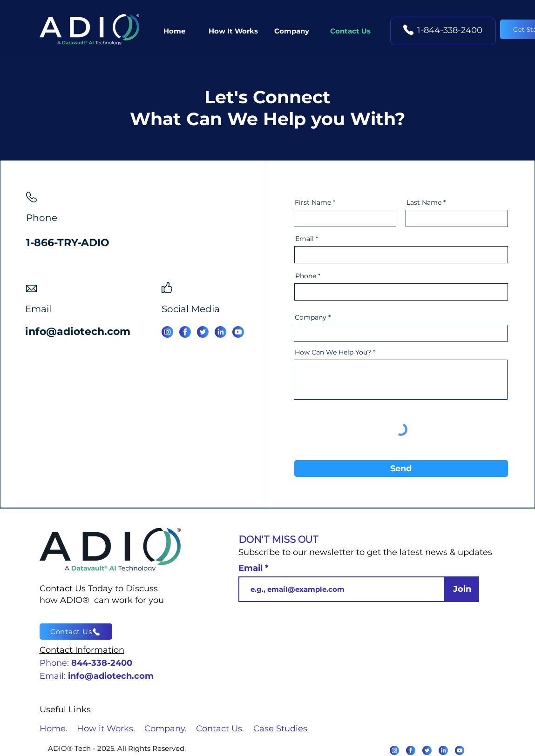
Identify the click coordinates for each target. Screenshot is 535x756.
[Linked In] (220, 332)
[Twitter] (203, 332)
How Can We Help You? (333, 352)
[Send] (401, 468)
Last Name (424, 202)
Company (311, 317)
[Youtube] (460, 750)
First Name (313, 202)
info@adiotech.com (78, 331)
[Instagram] (167, 332)
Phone (306, 276)
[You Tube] (238, 332)
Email (305, 239)
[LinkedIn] (443, 750)
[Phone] (408, 30)
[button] (292, 31)
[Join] (462, 589)
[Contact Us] (76, 632)
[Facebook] (185, 332)
